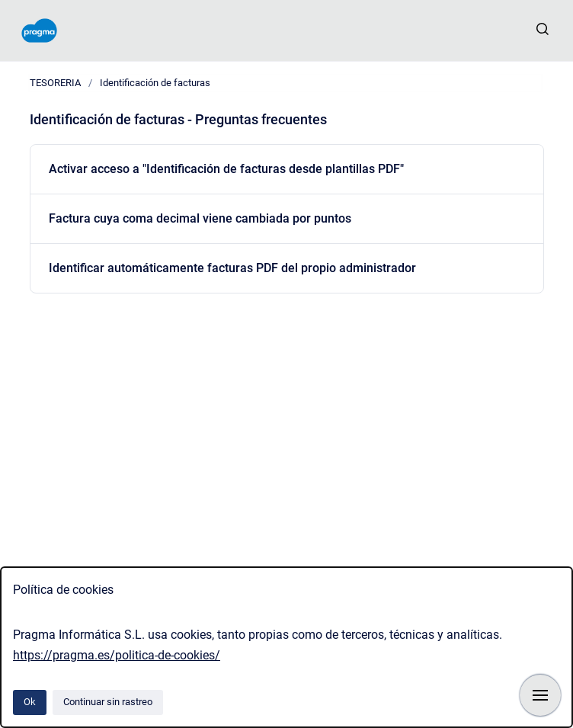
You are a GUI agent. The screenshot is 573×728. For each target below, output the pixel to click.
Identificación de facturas (155, 83)
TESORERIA (55, 83)
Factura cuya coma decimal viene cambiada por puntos (200, 218)
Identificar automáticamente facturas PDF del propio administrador (232, 268)
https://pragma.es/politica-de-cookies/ (117, 655)
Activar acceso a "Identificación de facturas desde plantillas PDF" (226, 169)
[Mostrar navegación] (540, 695)
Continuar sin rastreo (108, 702)
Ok (30, 702)
